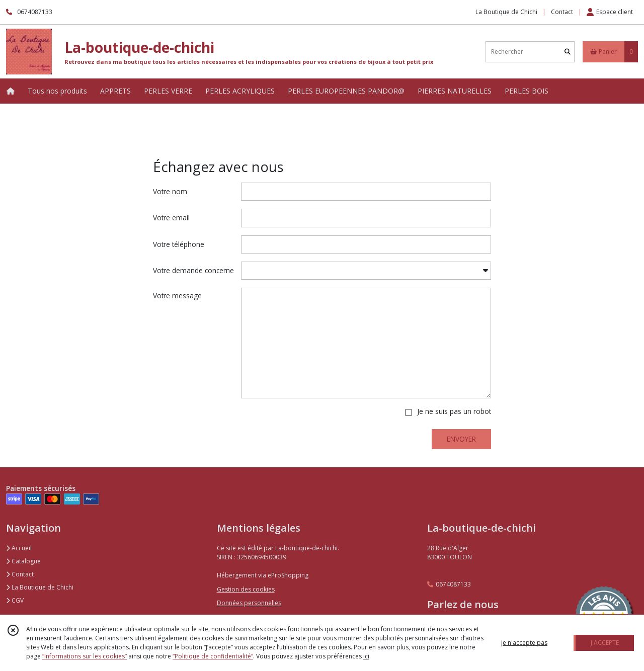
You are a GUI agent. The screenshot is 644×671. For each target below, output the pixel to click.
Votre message (177, 296)
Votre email (171, 218)
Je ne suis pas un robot (454, 411)
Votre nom (170, 191)
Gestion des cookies (246, 589)
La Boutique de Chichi (40, 587)
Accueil (19, 548)
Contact (562, 12)
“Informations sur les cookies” (85, 656)
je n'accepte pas (524, 643)
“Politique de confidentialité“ (213, 656)
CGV (15, 600)
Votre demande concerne (193, 270)
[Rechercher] (568, 52)
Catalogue (23, 561)
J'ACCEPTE (605, 643)
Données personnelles (249, 603)
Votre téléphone (179, 244)
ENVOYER (461, 439)
